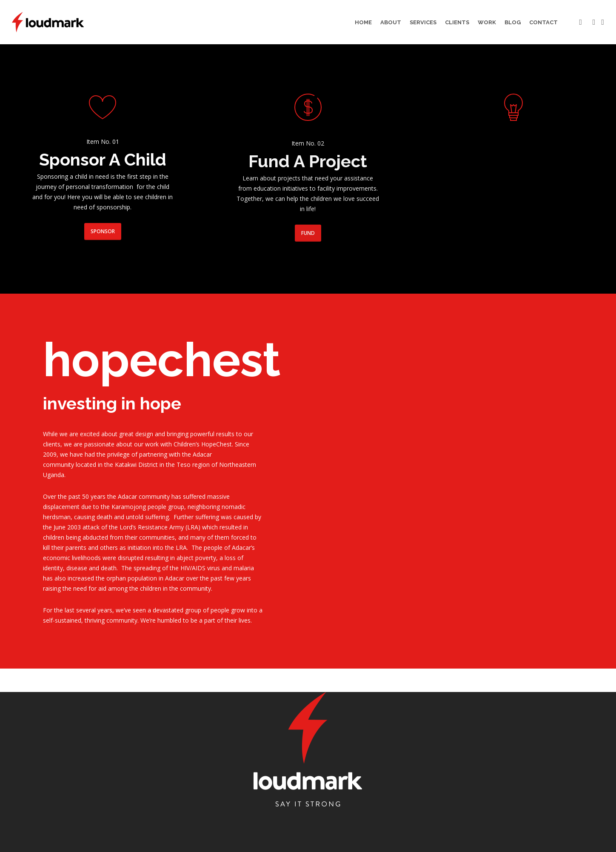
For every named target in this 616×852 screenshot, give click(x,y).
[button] (103, 232)
